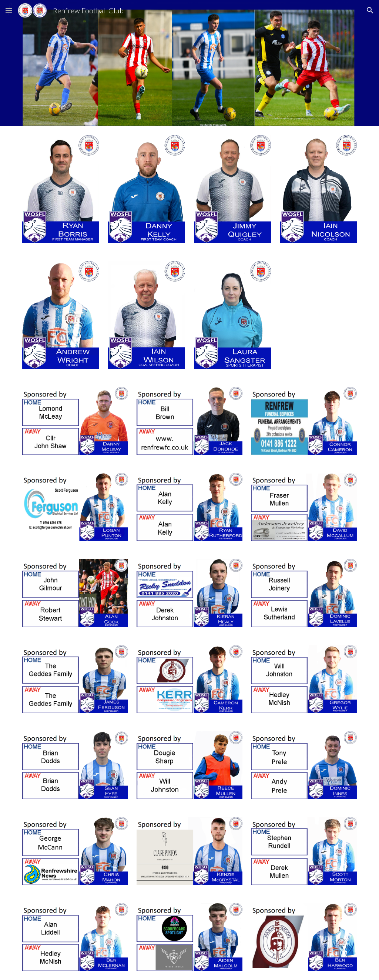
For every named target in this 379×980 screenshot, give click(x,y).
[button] (9, 10)
